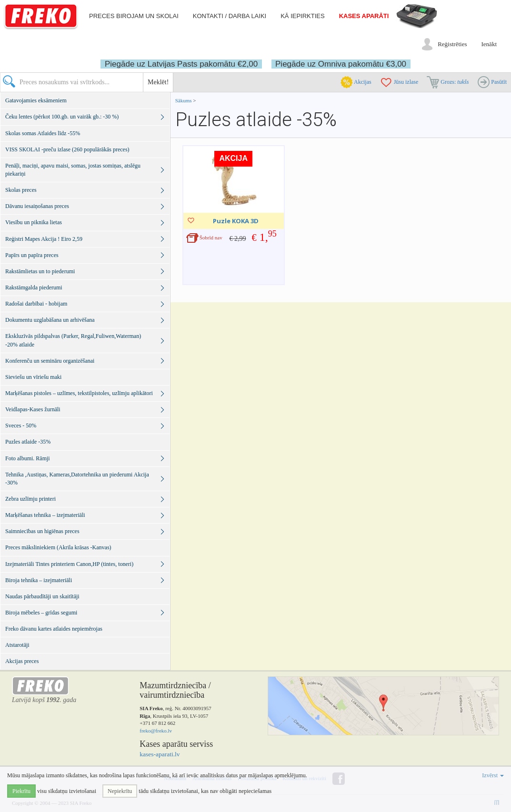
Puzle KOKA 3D (236, 221)
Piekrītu (21, 791)
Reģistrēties (452, 44)
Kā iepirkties (302, 16)
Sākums (184, 100)
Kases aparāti (364, 16)
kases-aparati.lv (160, 754)
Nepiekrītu (120, 791)
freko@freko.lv (156, 731)
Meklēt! (158, 82)
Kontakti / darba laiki (230, 16)
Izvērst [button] (493, 775)
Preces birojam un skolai (134, 16)
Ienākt (489, 44)
